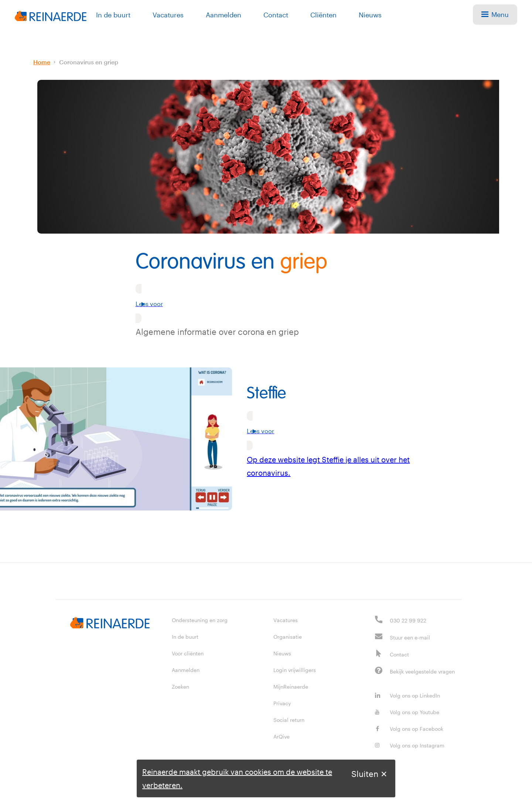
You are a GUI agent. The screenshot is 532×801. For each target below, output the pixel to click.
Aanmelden (224, 15)
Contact (276, 15)
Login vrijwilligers (295, 670)
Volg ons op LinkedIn (407, 695)
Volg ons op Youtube (407, 712)
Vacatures (168, 15)
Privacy (282, 703)
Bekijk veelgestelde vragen (422, 671)
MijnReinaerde (291, 687)
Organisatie (288, 637)
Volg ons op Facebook (409, 729)
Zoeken (180, 687)
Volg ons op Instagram (410, 745)
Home (42, 62)
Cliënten (323, 15)
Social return (289, 720)
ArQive (282, 736)
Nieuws (370, 15)
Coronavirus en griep (89, 62)
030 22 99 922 (408, 620)
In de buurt (113, 15)
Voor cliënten (188, 653)
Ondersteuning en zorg (200, 620)
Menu (495, 14)
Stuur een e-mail (410, 637)
